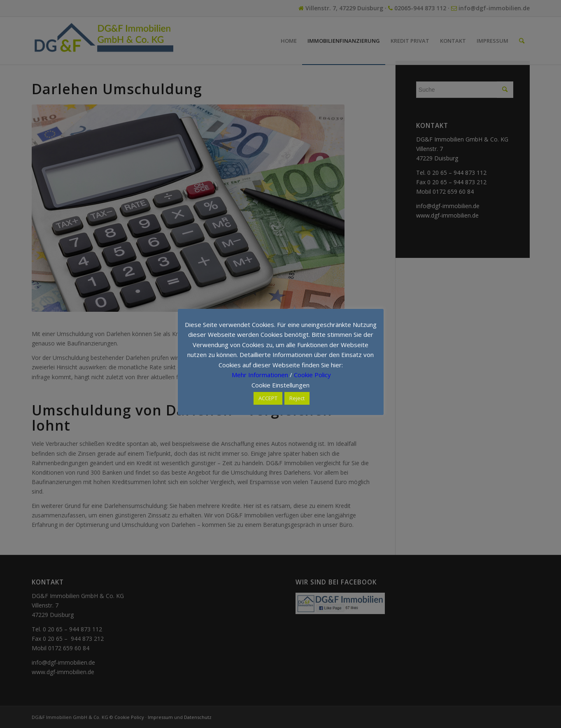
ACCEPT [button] (268, 398)
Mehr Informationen (260, 375)
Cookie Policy (312, 375)
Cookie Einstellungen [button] (280, 385)
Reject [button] (297, 398)
